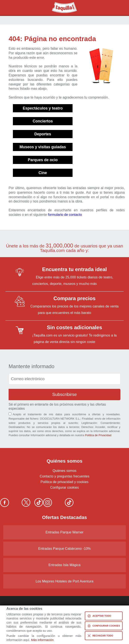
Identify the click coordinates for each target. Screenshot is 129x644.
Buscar (13, 8)
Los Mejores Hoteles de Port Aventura (64, 581)
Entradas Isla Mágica (64, 565)
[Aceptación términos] (10, 414)
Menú (116, 8)
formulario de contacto (65, 215)
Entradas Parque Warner (64, 532)
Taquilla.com (61, 4)
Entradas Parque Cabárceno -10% (64, 549)
